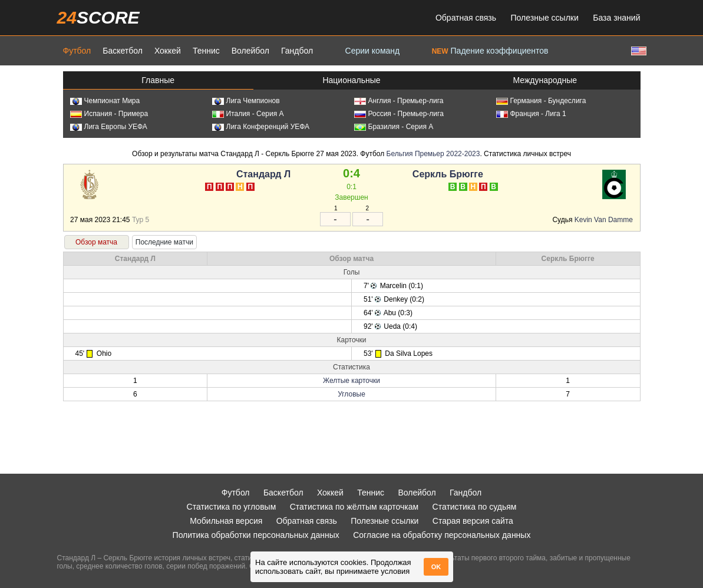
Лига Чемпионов (246, 101)
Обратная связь (466, 18)
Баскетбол (123, 51)
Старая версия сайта (473, 521)
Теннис (206, 51)
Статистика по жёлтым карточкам (354, 507)
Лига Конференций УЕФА (261, 127)
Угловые (351, 394)
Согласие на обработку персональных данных (442, 535)
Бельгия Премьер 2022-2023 (433, 154)
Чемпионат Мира (105, 101)
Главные (158, 80)
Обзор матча (96, 242)
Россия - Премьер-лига (399, 114)
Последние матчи (164, 242)
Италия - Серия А (248, 114)
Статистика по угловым (232, 507)
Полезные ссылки (545, 18)
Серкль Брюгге (448, 174)
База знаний (616, 18)
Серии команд (373, 51)
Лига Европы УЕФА (109, 127)
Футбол (77, 51)
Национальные (351, 80)
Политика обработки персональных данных (256, 535)
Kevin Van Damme (604, 220)
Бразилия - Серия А (394, 127)
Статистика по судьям (475, 507)
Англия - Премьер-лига (399, 101)
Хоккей (168, 51)
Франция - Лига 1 (531, 114)
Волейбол (250, 51)
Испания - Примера (109, 114)
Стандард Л (263, 174)
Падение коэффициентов (490, 51)
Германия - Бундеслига (541, 101)
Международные (545, 80)
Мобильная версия (226, 521)
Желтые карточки (351, 381)
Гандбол (297, 51)
